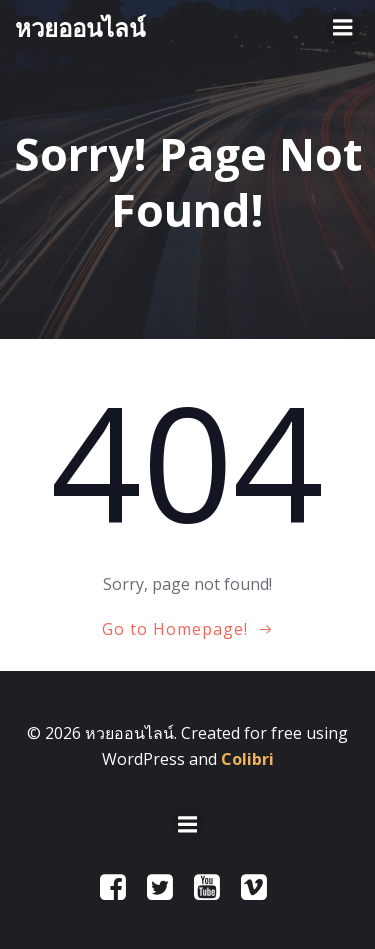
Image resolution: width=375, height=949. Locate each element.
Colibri (247, 759)
